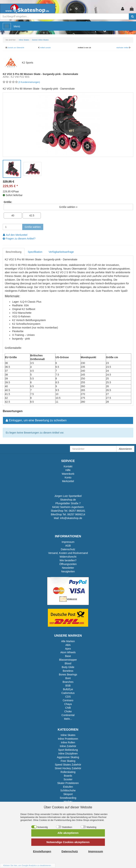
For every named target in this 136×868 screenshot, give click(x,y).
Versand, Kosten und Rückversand (68, 553)
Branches (68, 682)
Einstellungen (42, 851)
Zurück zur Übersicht (16, 48)
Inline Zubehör (68, 746)
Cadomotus (68, 693)
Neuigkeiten (68, 571)
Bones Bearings (68, 674)
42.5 (32, 215)
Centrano (68, 700)
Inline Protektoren (68, 739)
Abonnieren (125, 449)
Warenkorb (68, 474)
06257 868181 (77, 511)
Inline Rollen (68, 742)
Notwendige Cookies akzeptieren (68, 842)
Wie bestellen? (68, 560)
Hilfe (68, 470)
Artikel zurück (45, 48)
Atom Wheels (68, 652)
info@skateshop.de (71, 518)
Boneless (68, 671)
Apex (68, 649)
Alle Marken (68, 641)
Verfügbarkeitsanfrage (61, 252)
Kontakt (68, 466)
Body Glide (68, 667)
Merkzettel (68, 481)
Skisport (68, 794)
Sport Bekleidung (68, 750)
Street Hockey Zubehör (68, 768)
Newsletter (68, 568)
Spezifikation (35, 252)
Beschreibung (14, 252)
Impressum (68, 542)
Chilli (68, 708)
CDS (68, 697)
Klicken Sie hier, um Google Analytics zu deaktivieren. (27, 865)
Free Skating (68, 761)
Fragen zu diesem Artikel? (19, 239)
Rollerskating (68, 772)
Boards (68, 776)
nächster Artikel (123, 48)
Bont (68, 678)
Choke (68, 711)
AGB (68, 546)
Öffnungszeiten (68, 564)
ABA (68, 645)
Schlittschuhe (68, 790)
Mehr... (68, 719)
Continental (68, 715)
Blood (68, 663)
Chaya (68, 704)
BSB (68, 686)
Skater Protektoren (68, 783)
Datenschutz (68, 549)
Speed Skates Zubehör (68, 765)
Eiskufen (68, 787)
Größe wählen (33, 227)
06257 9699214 (76, 514)
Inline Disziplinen (68, 754)
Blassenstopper (68, 660)
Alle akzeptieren (68, 833)
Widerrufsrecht (68, 557)
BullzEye (68, 689)
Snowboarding (68, 798)
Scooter (68, 779)
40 (13, 215)
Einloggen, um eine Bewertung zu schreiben (38, 420)
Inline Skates (68, 735)
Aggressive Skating (68, 757)
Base (68, 656)
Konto (68, 477)
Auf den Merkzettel (15, 235)
